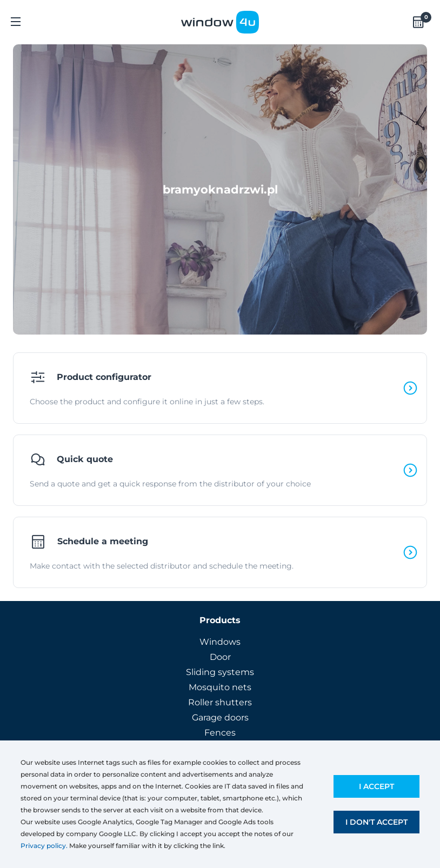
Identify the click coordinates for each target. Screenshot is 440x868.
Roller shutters (220, 702)
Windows (220, 642)
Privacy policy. (44, 846)
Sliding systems (220, 672)
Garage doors (220, 717)
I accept (376, 786)
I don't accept (376, 822)
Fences (220, 733)
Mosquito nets (220, 687)
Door (220, 657)
